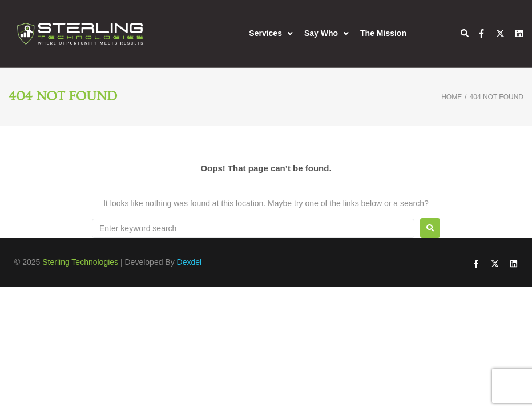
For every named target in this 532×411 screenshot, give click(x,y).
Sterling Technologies (80, 262)
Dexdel (190, 262)
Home (452, 97)
